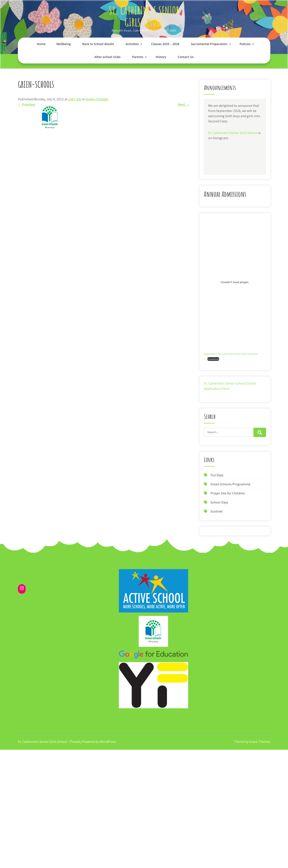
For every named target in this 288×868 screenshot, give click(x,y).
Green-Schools (97, 99)
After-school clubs (108, 57)
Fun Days (217, 475)
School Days (219, 502)
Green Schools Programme (231, 484)
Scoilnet (217, 511)
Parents (138, 57)
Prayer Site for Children (228, 493)
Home (41, 44)
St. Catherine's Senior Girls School (144, 16)
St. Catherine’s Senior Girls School (233, 133)
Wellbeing (63, 44)
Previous (27, 104)
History (161, 57)
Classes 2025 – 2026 (165, 44)
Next (184, 104)
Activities (132, 44)
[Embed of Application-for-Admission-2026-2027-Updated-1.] (235, 282)
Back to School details (98, 44)
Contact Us (186, 57)
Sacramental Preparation (209, 44)
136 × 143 (75, 99)
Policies (245, 44)
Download (213, 359)
